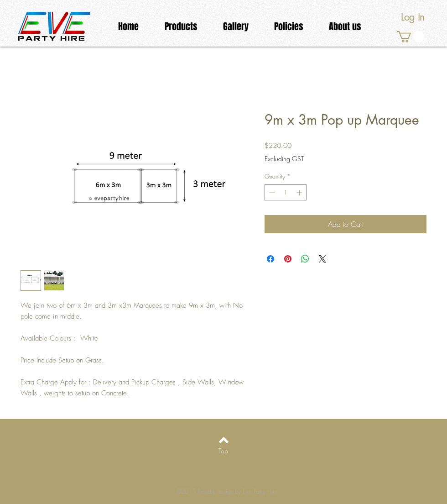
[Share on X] (322, 259)
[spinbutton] (286, 193)
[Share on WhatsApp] (305, 259)
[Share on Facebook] (270, 259)
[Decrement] (271, 193)
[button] (181, 27)
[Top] (223, 451)
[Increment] (300, 193)
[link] (411, 37)
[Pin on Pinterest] (288, 259)
